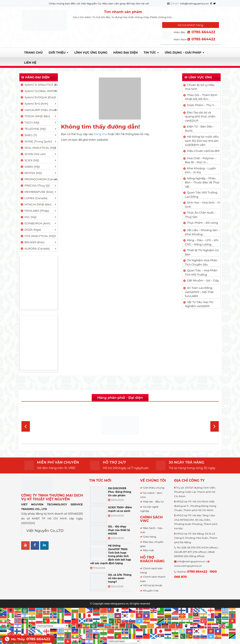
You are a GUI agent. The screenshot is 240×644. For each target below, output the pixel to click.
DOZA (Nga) (31, 230)
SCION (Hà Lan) (33, 154)
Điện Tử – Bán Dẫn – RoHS (200, 129)
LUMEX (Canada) (34, 198)
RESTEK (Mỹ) (31, 173)
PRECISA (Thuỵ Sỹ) (35, 185)
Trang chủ (33, 53)
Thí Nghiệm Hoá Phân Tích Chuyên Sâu (201, 262)
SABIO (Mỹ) (30, 167)
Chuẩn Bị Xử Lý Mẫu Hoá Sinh (200, 87)
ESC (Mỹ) (28, 217)
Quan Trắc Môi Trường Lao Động (201, 195)
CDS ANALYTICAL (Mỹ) (38, 236)
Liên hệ (30, 63)
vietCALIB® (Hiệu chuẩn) (39, 110)
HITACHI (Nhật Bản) (36, 204)
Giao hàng (150, 537)
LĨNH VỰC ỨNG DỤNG (91, 53)
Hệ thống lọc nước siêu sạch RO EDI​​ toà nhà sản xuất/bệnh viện (202, 141)
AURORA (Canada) (35, 248)
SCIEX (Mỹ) (30, 160)
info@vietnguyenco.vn (194, 3)
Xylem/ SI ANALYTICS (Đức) (39, 85)
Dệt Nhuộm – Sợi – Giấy (203, 280)
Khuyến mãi (151, 591)
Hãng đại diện (126, 53)
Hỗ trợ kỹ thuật (152, 585)
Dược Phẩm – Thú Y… (201, 105)
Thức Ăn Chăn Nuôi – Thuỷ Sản (200, 215)
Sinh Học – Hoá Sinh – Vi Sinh (202, 205)
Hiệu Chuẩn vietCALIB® (203, 151)
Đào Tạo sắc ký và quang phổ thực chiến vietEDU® (200, 116)
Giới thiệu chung (154, 488)
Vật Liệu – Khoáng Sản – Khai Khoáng (202, 232)
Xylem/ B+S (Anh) (34, 104)
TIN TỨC (151, 53)
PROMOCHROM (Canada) (39, 179)
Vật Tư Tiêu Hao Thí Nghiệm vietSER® (199, 304)
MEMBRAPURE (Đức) (37, 192)
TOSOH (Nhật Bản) (35, 116)
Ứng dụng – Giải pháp (184, 53)
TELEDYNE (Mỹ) (33, 129)
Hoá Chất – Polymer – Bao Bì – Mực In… (201, 160)
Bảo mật (148, 550)
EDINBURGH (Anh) (35, 223)
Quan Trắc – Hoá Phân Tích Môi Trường (201, 272)
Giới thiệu (59, 53)
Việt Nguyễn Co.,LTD (45, 530)
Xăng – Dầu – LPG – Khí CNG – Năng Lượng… (202, 242)
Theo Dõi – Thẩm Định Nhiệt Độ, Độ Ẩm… (201, 97)
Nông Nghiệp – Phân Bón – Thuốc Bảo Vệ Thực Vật (202, 182)
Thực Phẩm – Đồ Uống (202, 223)
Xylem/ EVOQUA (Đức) (38, 97)
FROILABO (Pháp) (35, 211)
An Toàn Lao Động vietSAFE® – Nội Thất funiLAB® (199, 292)
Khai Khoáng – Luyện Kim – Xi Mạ (200, 170)
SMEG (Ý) (29, 135)
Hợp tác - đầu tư (153, 501)
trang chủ (100, 134)
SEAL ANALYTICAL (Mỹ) (38, 148)
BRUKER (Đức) (32, 242)
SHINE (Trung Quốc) (36, 141)
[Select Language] (52, 626)
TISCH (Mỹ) (30, 122)
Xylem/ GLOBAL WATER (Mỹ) (39, 91)
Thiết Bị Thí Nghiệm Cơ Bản (202, 252)
